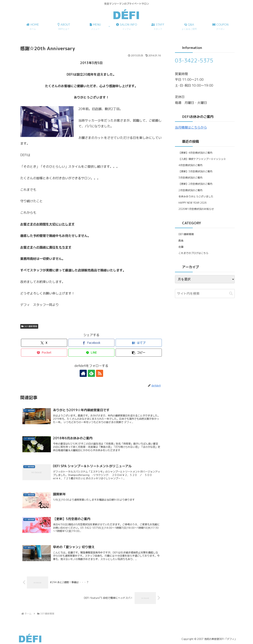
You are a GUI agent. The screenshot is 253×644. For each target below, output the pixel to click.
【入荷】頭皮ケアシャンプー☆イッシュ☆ (202, 159)
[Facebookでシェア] (91, 343)
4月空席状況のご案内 (191, 165)
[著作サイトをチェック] (83, 373)
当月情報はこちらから (191, 127)
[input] (205, 294)
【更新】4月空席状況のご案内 (195, 153)
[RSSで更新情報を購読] (100, 373)
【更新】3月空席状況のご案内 (195, 171)
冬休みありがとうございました (196, 196)
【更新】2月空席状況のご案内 (195, 184)
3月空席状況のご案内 (191, 178)
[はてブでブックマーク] (139, 343)
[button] (139, 353)
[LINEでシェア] (91, 353)
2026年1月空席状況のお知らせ (196, 209)
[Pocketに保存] (44, 353)
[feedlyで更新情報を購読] (91, 373)
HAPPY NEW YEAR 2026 (193, 203)
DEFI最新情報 (29, 326)
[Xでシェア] (44, 343)
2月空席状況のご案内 (191, 190)
